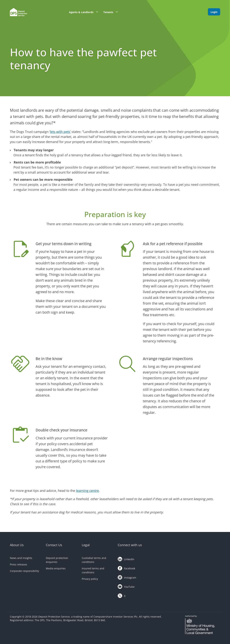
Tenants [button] (112, 12)
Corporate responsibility (24, 571)
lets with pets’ (60, 132)
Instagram (127, 577)
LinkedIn (126, 558)
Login (214, 12)
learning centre (87, 491)
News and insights (21, 558)
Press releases (19, 564)
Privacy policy (90, 579)
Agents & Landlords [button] (85, 12)
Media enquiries (56, 568)
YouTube (126, 586)
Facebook (126, 568)
